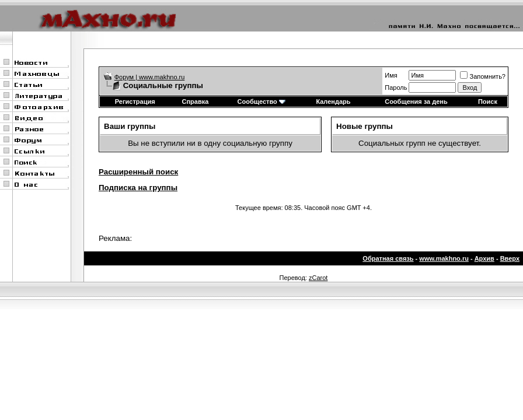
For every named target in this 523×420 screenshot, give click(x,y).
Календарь (333, 101)
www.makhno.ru (444, 258)
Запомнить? (483, 76)
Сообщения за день (416, 101)
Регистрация (135, 101)
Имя (391, 75)
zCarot (318, 278)
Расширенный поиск (138, 172)
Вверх (510, 258)
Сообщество (261, 101)
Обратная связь (388, 258)
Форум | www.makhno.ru (150, 77)
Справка (196, 101)
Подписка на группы (138, 188)
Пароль (396, 87)
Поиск (488, 101)
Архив (484, 258)
